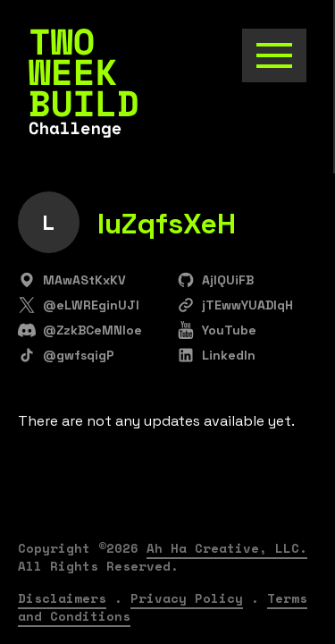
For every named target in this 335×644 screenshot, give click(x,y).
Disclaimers (62, 598)
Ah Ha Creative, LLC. (227, 548)
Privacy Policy (187, 598)
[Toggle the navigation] (274, 55)
